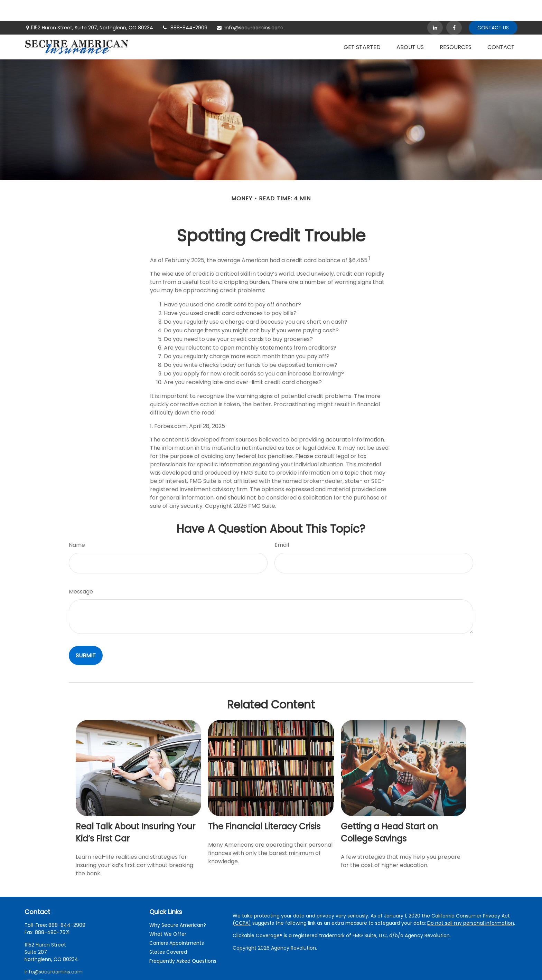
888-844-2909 (185, 7)
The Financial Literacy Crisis (264, 806)
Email (282, 524)
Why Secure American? (178, 904)
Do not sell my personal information (471, 902)
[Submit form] (86, 635)
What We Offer (168, 913)
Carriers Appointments (177, 922)
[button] (362, 26)
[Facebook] (454, 7)
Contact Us (493, 7)
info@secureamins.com (249, 7)
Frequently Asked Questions (183, 940)
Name (77, 524)
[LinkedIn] (435, 7)
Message (81, 571)
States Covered (168, 931)
